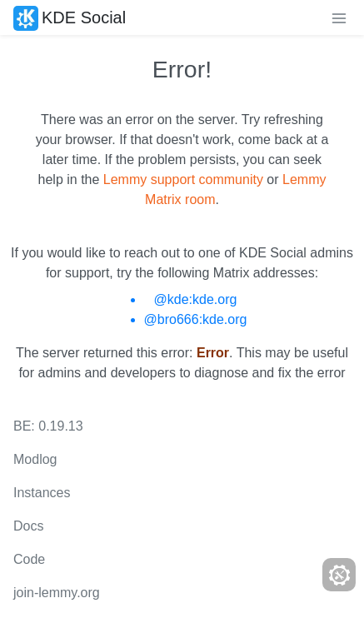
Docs (28, 526)
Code (29, 559)
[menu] (339, 17)
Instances (42, 493)
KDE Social (70, 17)
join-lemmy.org (57, 593)
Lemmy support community (183, 179)
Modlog (35, 459)
